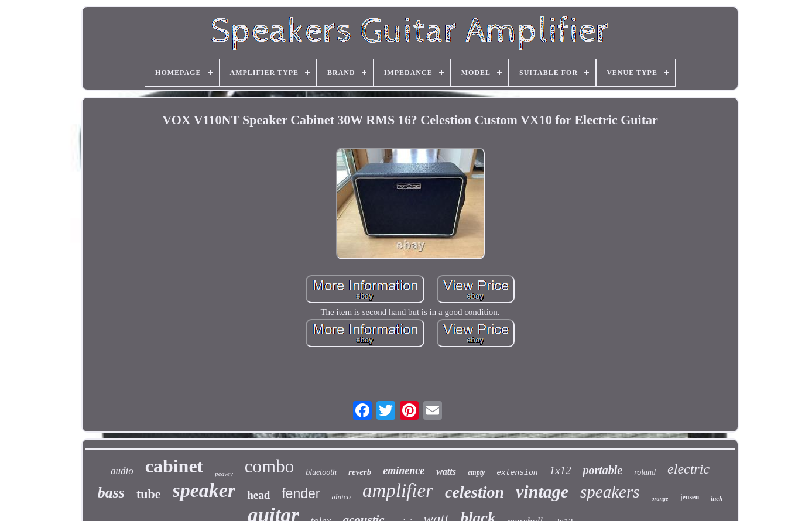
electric (688, 469)
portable (602, 470)
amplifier (398, 491)
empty (476, 472)
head (258, 495)
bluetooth (321, 472)
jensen (689, 497)
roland (645, 472)
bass (111, 493)
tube (149, 494)
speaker (204, 490)
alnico (341, 497)
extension (517, 473)
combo (269, 466)
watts (446, 472)
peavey (224, 474)
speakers (610, 492)
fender (301, 493)
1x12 (561, 470)
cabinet (174, 466)
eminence (404, 471)
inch (717, 498)
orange (660, 498)
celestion (474, 492)
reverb (360, 472)
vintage (542, 491)
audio (122, 471)
